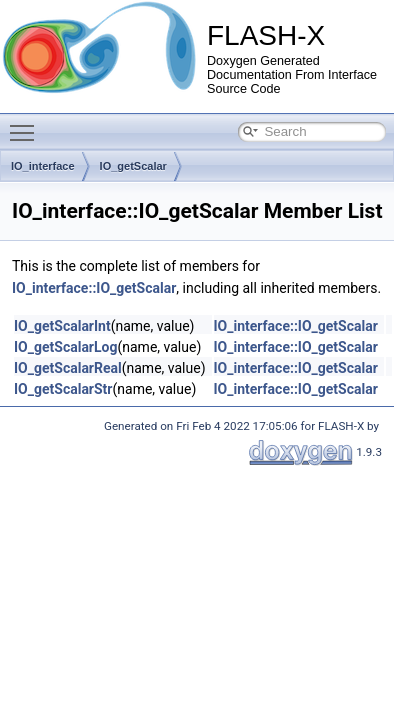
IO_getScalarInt (62, 326)
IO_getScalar (133, 166)
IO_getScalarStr (63, 389)
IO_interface (43, 166)
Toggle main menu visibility (27, 124)
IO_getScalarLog (65, 347)
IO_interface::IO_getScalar (94, 288)
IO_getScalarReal (68, 368)
